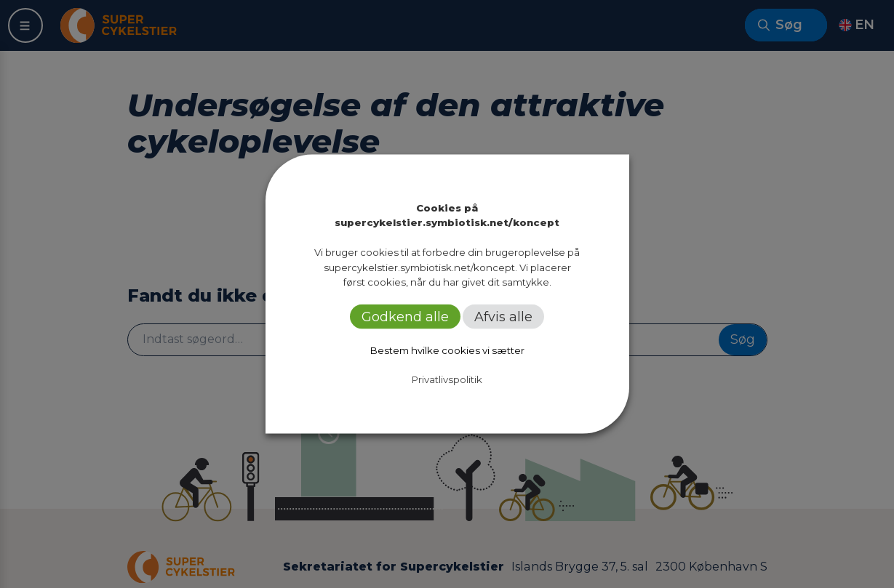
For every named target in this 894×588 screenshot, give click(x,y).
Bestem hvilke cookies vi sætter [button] (447, 350)
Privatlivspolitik (447, 379)
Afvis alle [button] (503, 317)
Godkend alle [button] (405, 317)
